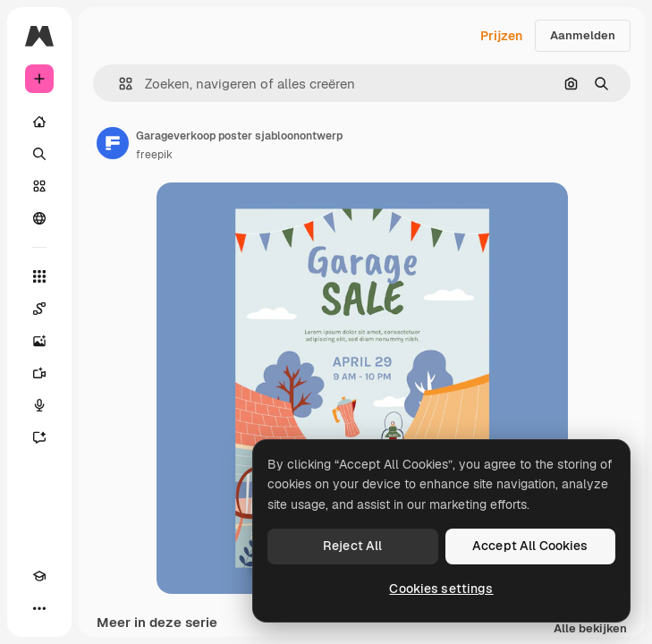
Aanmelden (583, 35)
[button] (119, 84)
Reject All (352, 546)
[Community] (39, 218)
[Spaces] (39, 309)
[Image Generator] (39, 341)
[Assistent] (39, 437)
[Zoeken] (39, 154)
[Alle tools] (39, 276)
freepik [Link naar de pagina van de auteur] (154, 155)
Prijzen (501, 36)
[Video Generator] (39, 373)
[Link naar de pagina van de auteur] (113, 143)
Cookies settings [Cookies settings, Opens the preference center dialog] (441, 589)
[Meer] (39, 608)
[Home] (39, 122)
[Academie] (39, 576)
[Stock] (39, 186)
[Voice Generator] (39, 405)
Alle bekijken (590, 629)
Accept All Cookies (530, 546)
